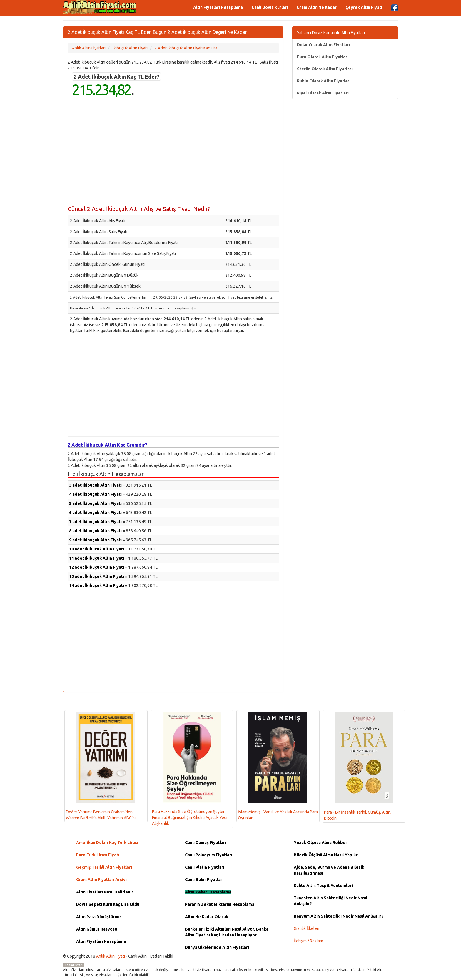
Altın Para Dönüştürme (98, 917)
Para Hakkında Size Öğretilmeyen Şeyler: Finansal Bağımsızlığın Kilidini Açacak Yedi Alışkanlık (190, 769)
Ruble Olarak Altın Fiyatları (324, 81)
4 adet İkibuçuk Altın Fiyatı (95, 494)
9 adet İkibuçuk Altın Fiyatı (95, 540)
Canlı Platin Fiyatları (205, 867)
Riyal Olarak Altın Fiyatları (323, 93)
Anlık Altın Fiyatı (111, 956)
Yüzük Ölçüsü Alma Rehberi (321, 843)
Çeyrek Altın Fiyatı (364, 7)
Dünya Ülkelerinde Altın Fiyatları (217, 947)
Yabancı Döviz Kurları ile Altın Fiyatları (331, 33)
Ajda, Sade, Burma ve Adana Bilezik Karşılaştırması (329, 870)
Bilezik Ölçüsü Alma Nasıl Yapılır (326, 855)
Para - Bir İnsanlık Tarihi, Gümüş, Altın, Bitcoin (359, 766)
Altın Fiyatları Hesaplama (218, 7)
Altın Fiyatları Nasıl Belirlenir (105, 892)
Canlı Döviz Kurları (270, 7)
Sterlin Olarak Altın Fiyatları (325, 69)
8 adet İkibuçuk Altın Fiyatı (95, 531)
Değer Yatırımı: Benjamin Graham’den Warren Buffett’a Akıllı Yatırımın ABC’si (101, 766)
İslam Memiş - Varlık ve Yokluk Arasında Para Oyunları (278, 766)
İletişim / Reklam (308, 941)
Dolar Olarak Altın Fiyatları (323, 45)
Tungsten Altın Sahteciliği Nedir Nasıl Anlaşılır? (330, 901)
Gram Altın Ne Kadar (317, 7)
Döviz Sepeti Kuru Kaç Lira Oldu (108, 904)
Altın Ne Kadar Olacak (207, 917)
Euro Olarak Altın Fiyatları (323, 57)
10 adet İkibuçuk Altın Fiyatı (97, 549)
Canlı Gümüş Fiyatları (206, 843)
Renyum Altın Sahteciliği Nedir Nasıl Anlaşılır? (339, 916)
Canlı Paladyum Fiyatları (209, 855)
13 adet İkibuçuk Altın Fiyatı (97, 576)
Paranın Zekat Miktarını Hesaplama (220, 904)
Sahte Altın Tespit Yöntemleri (323, 886)
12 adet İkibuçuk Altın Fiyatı (97, 567)
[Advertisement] (173, 152)
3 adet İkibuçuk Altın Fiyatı (95, 485)
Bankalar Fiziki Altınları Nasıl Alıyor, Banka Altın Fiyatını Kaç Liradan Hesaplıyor (227, 932)
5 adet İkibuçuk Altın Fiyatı (95, 503)
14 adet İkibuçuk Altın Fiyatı (97, 586)
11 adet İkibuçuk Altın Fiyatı (97, 558)
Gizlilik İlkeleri (307, 928)
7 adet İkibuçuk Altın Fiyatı (95, 522)
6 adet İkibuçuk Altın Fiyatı (95, 513)
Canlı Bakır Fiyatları (204, 880)
